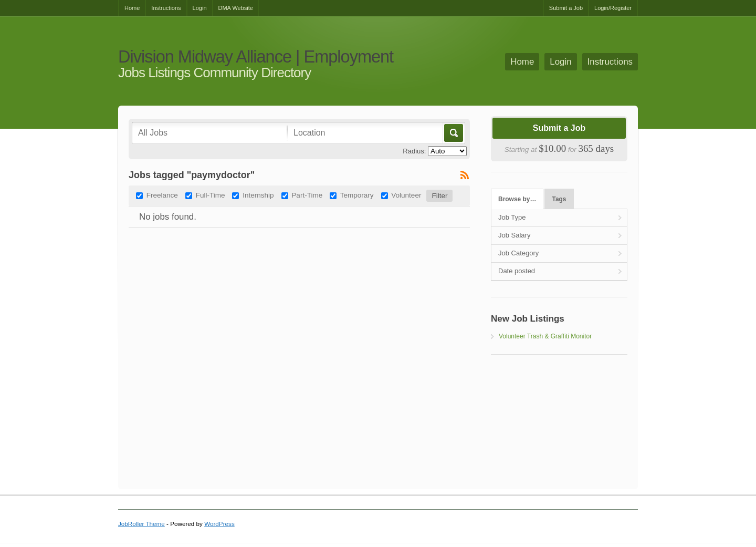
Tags (559, 199)
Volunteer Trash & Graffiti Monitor (545, 336)
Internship (258, 195)
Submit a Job (566, 8)
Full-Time (211, 195)
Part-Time (307, 195)
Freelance (162, 195)
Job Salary (514, 235)
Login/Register (613, 8)
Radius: (414, 151)
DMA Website (236, 8)
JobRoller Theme (141, 524)
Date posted (517, 271)
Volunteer (406, 195)
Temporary (357, 195)
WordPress (219, 524)
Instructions (166, 8)
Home (132, 8)
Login (200, 8)
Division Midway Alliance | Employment (256, 57)
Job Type (512, 217)
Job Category (518, 253)
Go (453, 133)
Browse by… (517, 199)
